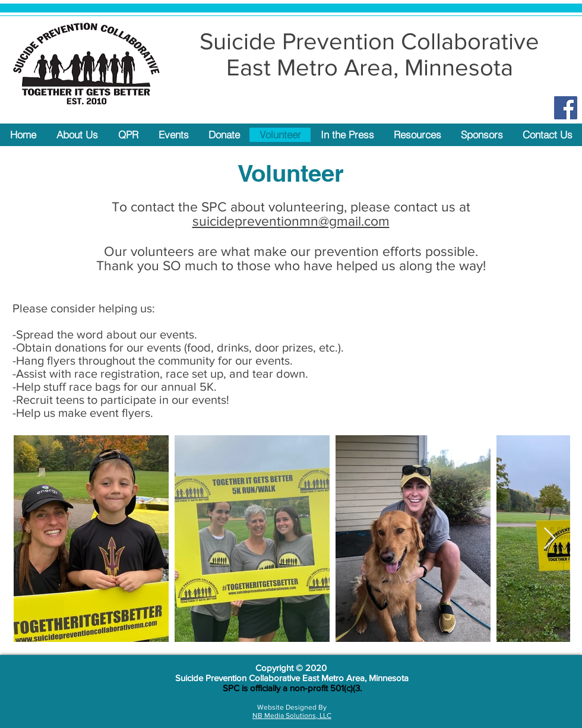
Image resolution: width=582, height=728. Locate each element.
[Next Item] (550, 539)
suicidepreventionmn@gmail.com (291, 221)
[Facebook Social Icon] (566, 108)
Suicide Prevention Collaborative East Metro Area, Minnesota (292, 678)
